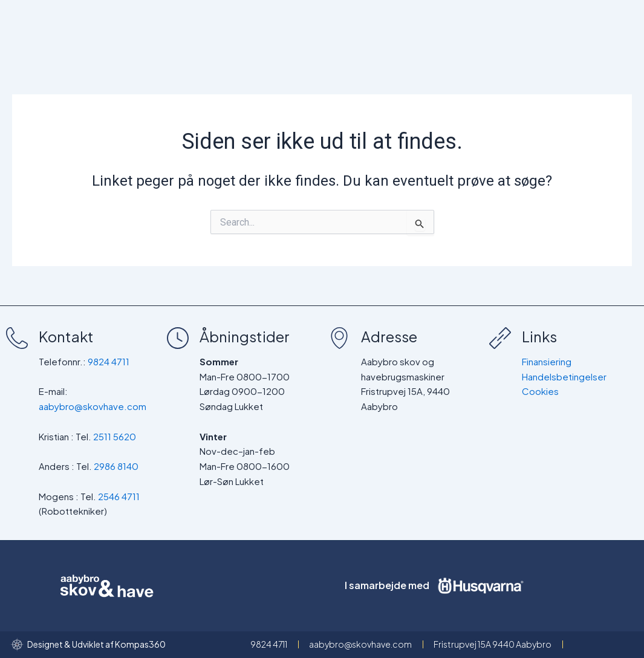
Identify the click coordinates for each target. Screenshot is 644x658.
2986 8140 (116, 466)
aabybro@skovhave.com (93, 406)
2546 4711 (119, 496)
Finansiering (547, 361)
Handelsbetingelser (564, 376)
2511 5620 (115, 436)
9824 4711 (109, 361)
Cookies (540, 391)
